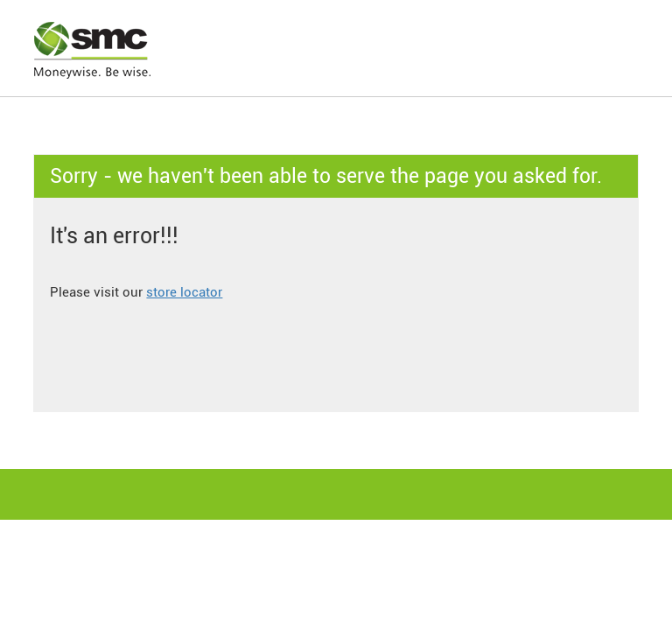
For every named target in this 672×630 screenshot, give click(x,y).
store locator (184, 292)
